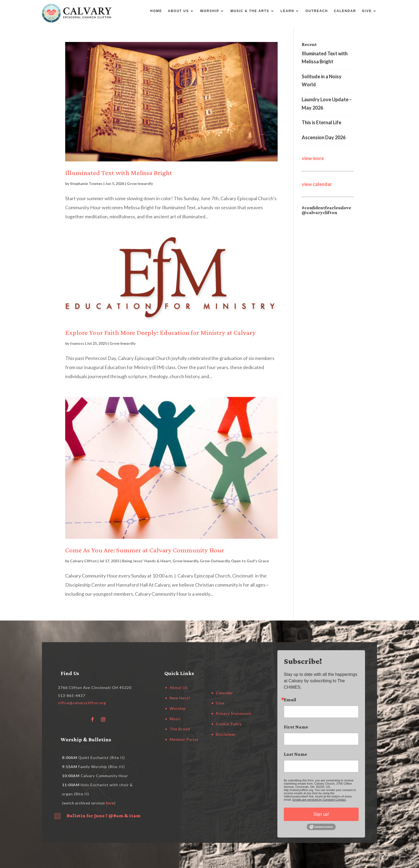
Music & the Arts (250, 11)
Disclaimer (226, 734)
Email (290, 700)
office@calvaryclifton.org (82, 703)
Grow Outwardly (215, 561)
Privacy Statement (234, 713)
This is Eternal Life (321, 122)
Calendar (345, 11)
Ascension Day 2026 (324, 137)
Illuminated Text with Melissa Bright (119, 173)
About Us (178, 11)
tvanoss (77, 343)
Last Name (295, 754)
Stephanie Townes (86, 183)
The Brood (180, 729)
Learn (287, 11)
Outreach (317, 11)
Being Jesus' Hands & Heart (147, 561)
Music (175, 719)
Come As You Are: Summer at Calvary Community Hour (145, 550)
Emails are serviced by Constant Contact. (319, 800)
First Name (296, 727)
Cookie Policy (229, 724)
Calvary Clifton (83, 561)
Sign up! (321, 814)
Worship (210, 11)
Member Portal (184, 739)
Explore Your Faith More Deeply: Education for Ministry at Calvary (160, 333)
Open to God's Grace (250, 561)
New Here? (180, 698)
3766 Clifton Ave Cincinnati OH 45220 (95, 687)
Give (367, 11)
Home (156, 11)
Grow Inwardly (140, 183)
